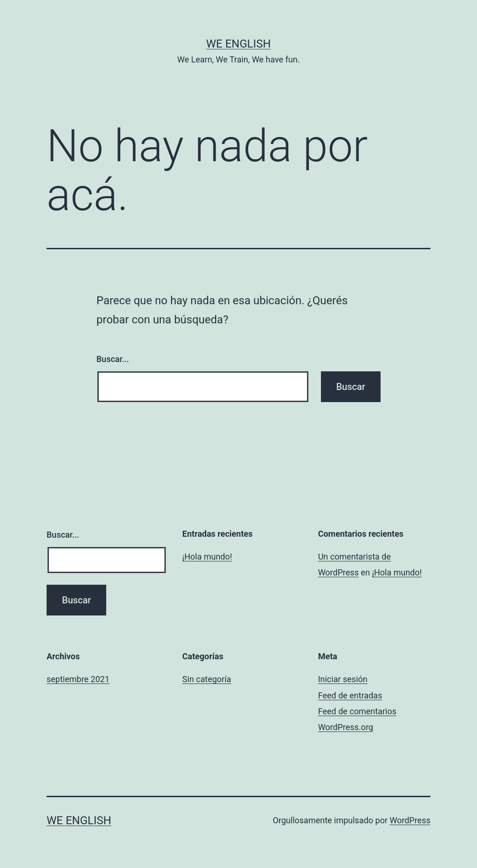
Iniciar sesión (343, 679)
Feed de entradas (350, 695)
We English (239, 44)
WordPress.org (346, 727)
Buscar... (113, 359)
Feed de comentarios (357, 711)
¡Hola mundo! (207, 557)
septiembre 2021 (78, 679)
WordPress (410, 820)
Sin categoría (207, 679)
